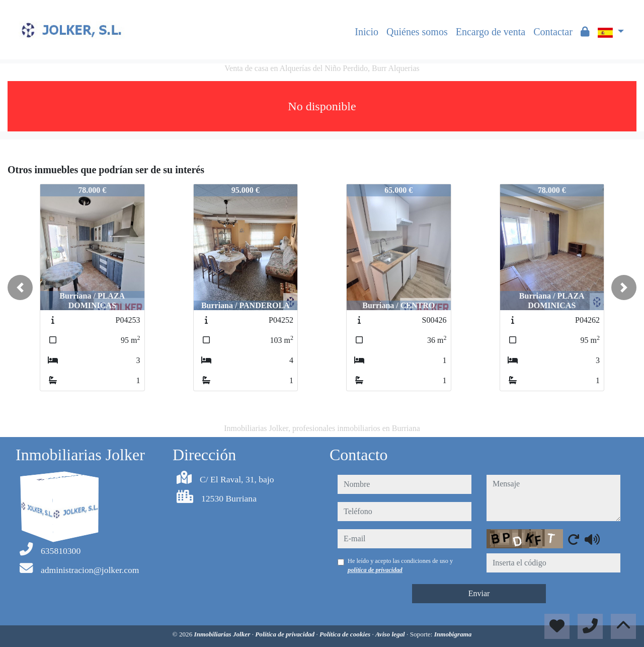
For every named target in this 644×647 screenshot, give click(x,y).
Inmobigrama (453, 634)
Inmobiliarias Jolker (223, 634)
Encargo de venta (491, 32)
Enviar (479, 593)
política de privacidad (375, 570)
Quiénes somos (417, 32)
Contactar (553, 32)
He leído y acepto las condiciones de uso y (400, 565)
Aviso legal (391, 634)
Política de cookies (346, 634)
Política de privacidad (286, 634)
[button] (20, 287)
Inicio (367, 32)
